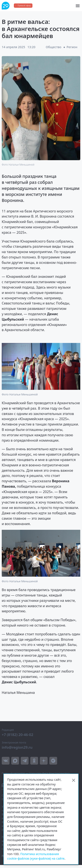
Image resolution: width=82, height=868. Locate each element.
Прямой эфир (24, 5)
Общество (54, 47)
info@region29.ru (17, 747)
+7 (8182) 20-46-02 (18, 735)
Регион (72, 47)
